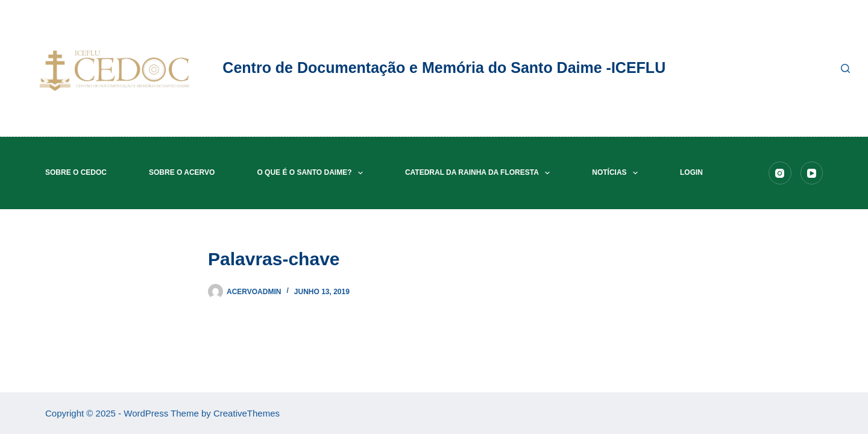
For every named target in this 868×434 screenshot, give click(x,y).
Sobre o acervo (182, 172)
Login (691, 172)
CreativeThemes (247, 413)
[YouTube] (812, 173)
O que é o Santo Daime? (312, 173)
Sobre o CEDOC (76, 172)
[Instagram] (780, 173)
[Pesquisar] (845, 68)
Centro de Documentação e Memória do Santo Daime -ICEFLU (444, 68)
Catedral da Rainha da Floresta (480, 173)
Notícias (617, 173)
